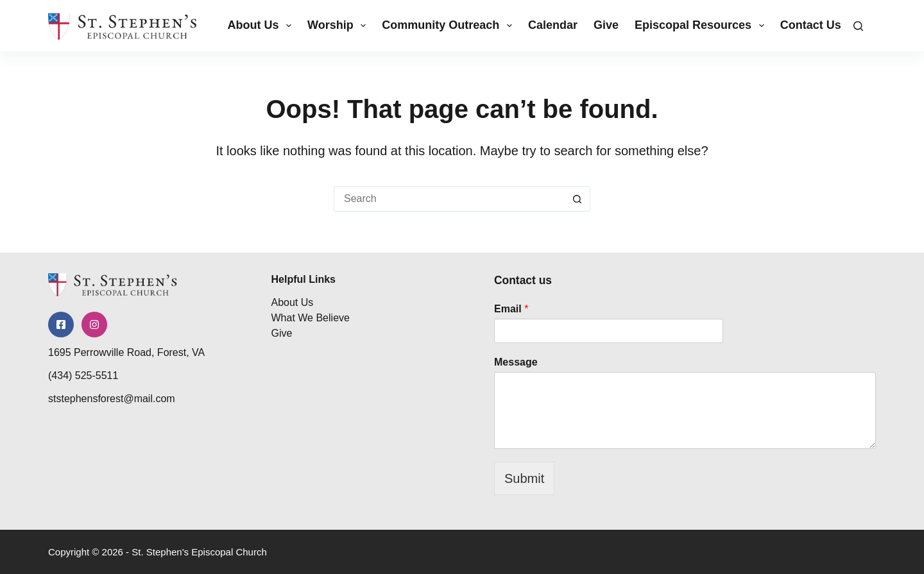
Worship (339, 26)
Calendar (553, 25)
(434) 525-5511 (83, 384)
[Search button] (577, 199)
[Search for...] (449, 199)
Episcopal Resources (702, 26)
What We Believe (311, 315)
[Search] (858, 26)
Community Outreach (449, 26)
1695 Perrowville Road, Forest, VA (126, 361)
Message (516, 362)
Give (606, 25)
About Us (262, 26)
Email (511, 309)
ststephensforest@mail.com (112, 408)
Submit (524, 478)
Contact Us (811, 25)
